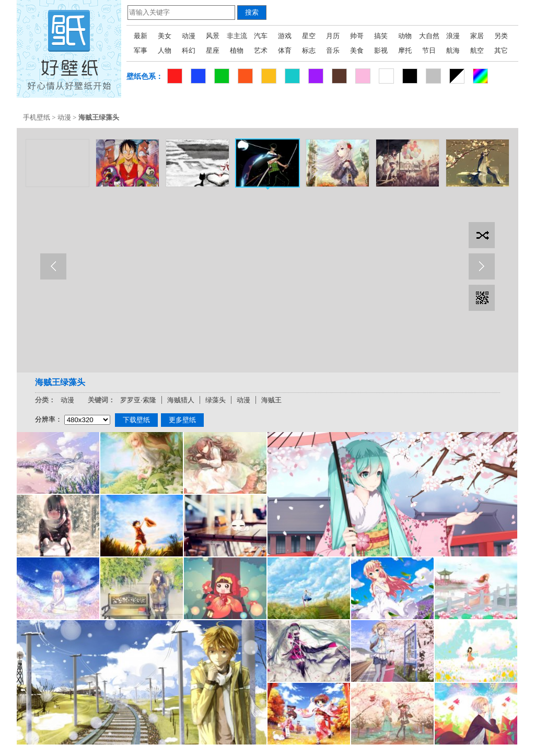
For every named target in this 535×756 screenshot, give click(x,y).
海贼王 (271, 400)
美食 (357, 50)
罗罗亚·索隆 (138, 400)
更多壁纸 (182, 420)
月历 (333, 36)
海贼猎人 (181, 400)
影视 (381, 50)
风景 (213, 36)
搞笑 (381, 36)
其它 (501, 50)
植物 (237, 50)
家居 (477, 36)
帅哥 (357, 36)
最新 (141, 36)
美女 (165, 36)
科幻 (189, 50)
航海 (453, 50)
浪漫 (453, 36)
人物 (165, 50)
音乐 (333, 50)
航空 (477, 50)
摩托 (405, 50)
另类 (501, 36)
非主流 (237, 36)
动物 (405, 36)
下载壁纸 (136, 420)
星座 (213, 50)
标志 (309, 50)
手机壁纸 (37, 117)
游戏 (285, 36)
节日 (429, 50)
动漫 (189, 36)
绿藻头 (216, 400)
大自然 (429, 36)
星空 (309, 36)
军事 (141, 50)
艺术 (261, 50)
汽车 (261, 36)
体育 (285, 50)
